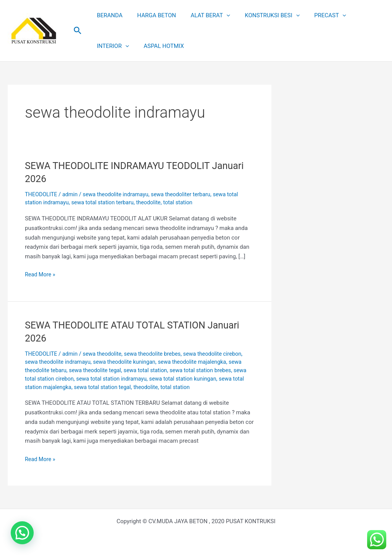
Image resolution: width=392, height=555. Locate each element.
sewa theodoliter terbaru (187, 194)
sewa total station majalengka (63, 387)
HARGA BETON (152, 15)
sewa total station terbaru (106, 202)
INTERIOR (359, 15)
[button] (78, 31)
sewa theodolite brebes (158, 354)
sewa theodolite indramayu (119, 194)
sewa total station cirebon (58, 379)
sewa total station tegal (134, 387)
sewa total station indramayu (130, 379)
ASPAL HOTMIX (115, 46)
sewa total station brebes (208, 370)
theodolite (154, 202)
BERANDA (108, 15)
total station (185, 202)
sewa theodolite (105, 354)
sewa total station (151, 370)
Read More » (41, 274)
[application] (218, 15)
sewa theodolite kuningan (129, 362)
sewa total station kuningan (205, 379)
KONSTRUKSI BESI (261, 15)
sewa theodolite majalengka (200, 362)
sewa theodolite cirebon (220, 354)
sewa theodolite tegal (98, 370)
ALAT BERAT (202, 15)
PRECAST (316, 15)
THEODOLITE (42, 194)
